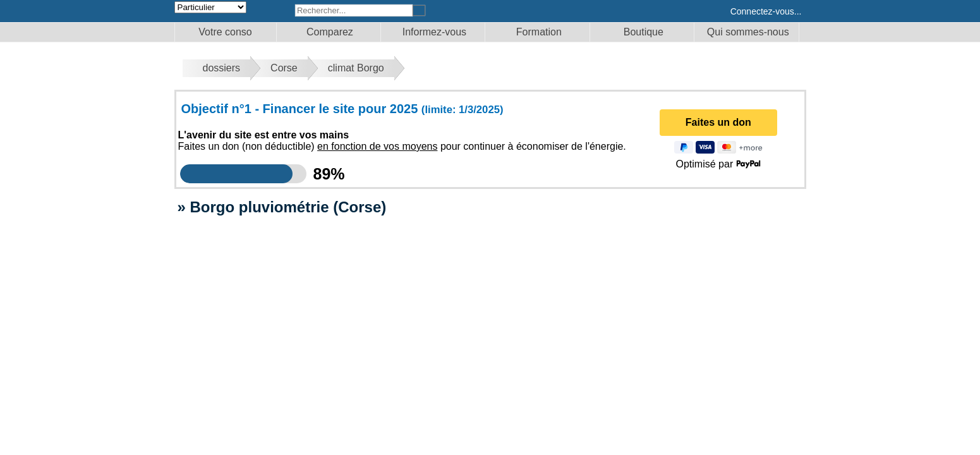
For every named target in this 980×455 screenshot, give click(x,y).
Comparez (330, 32)
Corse (284, 68)
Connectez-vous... (766, 11)
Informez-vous (434, 32)
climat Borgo (356, 68)
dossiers (222, 68)
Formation (539, 32)
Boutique (644, 32)
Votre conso (225, 32)
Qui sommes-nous (748, 32)
